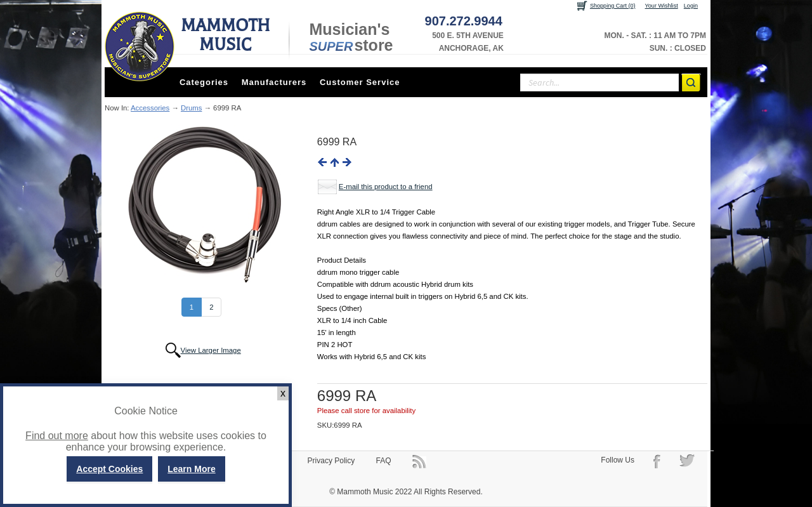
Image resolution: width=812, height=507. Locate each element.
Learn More (191, 469)
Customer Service (360, 82)
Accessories (150, 108)
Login (691, 6)
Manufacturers (274, 82)
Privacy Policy (331, 461)
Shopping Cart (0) (613, 6)
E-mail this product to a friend (386, 187)
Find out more (57, 436)
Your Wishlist (662, 6)
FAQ (384, 461)
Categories (204, 82)
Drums (191, 108)
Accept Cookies (109, 469)
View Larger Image (211, 350)
